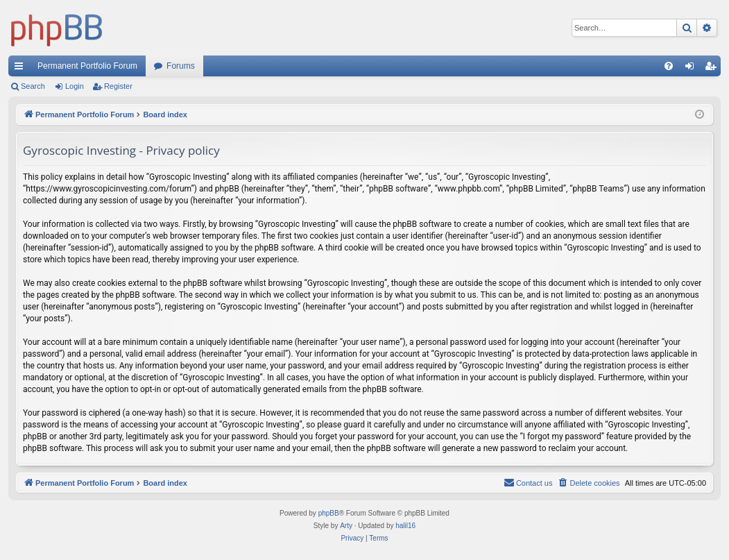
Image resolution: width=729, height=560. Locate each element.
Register (118, 86)
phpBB (329, 513)
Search (33, 86)
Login (75, 86)
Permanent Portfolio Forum (87, 66)
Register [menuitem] (713, 69)
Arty (346, 526)
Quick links (22, 69)
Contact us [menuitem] (528, 482)
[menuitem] (669, 66)
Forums (181, 66)
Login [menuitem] (693, 69)
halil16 (405, 526)
